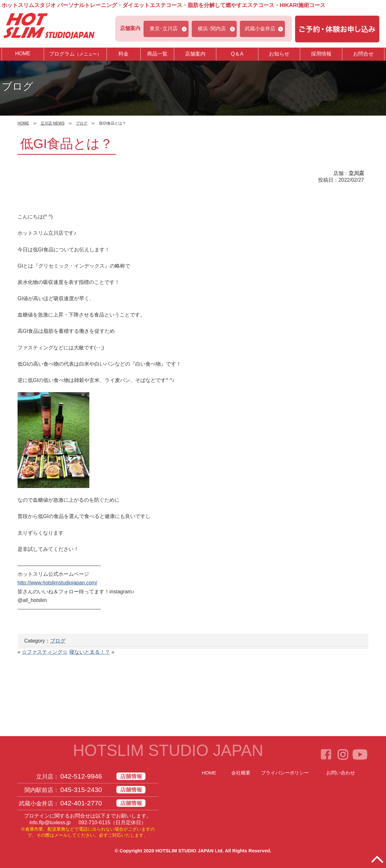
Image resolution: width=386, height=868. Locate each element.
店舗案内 (195, 54)
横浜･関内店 (212, 29)
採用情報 (321, 54)
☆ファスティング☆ (45, 652)
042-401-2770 (81, 803)
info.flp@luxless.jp (50, 822)
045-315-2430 (81, 790)
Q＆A (237, 54)
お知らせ (279, 54)
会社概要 (241, 773)
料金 (123, 54)
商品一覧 (157, 54)
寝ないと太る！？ (90, 652)
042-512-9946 (81, 776)
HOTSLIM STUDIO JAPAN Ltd (189, 851)
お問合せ (363, 54)
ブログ (58, 641)
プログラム (75, 54)
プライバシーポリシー (285, 773)
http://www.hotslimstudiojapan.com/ (57, 583)
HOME (23, 53)
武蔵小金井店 (260, 29)
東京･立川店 (164, 29)
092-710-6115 (94, 822)
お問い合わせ (341, 773)
